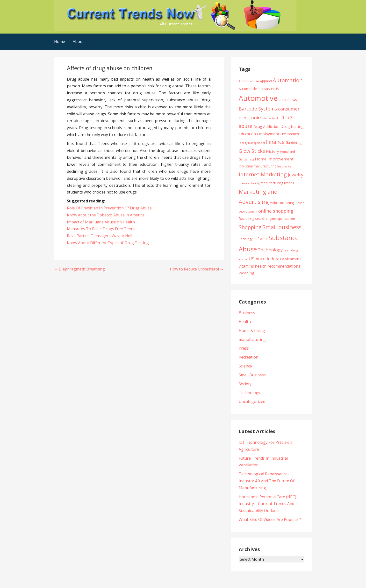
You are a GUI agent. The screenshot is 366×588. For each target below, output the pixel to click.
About (78, 42)
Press (244, 348)
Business (247, 313)
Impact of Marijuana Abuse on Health (101, 222)
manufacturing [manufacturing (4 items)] (249, 183)
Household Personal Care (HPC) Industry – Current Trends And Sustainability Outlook (267, 504)
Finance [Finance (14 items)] (275, 142)
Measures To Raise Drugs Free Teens (101, 229)
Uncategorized (252, 401)
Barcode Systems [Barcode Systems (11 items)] (258, 109)
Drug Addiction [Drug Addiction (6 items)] (266, 126)
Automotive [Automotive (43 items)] (258, 98)
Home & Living (252, 331)
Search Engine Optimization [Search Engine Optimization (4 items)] (275, 219)
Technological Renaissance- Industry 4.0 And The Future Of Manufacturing (267, 481)
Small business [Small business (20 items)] (282, 227)
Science (245, 366)
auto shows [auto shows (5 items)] (288, 100)
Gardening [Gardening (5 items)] (294, 142)
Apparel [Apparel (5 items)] (266, 81)
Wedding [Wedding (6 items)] (246, 273)
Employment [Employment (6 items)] (268, 134)
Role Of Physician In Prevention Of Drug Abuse (109, 208)
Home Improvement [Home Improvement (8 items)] (274, 159)
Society (245, 384)
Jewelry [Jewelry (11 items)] (296, 175)
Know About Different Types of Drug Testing (108, 243)
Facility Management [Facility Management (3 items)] (252, 143)
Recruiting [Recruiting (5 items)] (246, 218)
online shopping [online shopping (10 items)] (276, 211)
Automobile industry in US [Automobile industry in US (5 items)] (259, 89)
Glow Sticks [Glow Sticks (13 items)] (252, 151)
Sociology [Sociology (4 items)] (246, 239)
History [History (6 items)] (273, 151)
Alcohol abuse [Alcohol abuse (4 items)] (249, 81)
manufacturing (252, 339)
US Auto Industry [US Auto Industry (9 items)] (266, 259)
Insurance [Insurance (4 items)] (284, 166)
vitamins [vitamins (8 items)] (293, 259)
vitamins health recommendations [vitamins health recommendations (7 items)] (269, 266)
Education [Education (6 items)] (247, 134)
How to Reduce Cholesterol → (197, 269)
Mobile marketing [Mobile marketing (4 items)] (282, 203)
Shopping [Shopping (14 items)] (250, 227)
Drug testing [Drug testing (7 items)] (292, 126)
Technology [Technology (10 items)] (270, 250)
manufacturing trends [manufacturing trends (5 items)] (277, 183)
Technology (249, 393)
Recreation (248, 357)
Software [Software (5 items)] (261, 239)
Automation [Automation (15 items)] (288, 80)
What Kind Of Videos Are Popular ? (270, 519)
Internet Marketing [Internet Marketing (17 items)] (263, 174)
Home (60, 42)
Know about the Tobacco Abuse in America (106, 215)
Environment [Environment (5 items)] (290, 134)
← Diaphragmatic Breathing (79, 269)
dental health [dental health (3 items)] (272, 118)
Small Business (252, 375)
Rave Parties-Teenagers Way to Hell (100, 236)
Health (245, 322)
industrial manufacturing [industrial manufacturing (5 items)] (258, 166)
